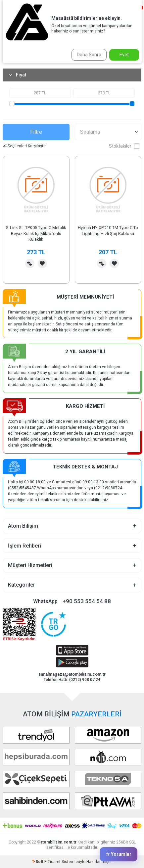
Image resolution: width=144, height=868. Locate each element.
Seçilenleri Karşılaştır (24, 146)
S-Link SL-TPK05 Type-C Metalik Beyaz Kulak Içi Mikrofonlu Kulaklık (36, 233)
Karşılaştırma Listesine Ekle (30, 264)
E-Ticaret (52, 862)
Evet (124, 55)
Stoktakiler (124, 146)
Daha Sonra (89, 55)
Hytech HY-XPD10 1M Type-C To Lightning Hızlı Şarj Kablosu (108, 230)
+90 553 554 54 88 (87, 601)
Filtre (36, 132)
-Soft (38, 862)
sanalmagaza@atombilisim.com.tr (72, 674)
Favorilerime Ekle (42, 264)
